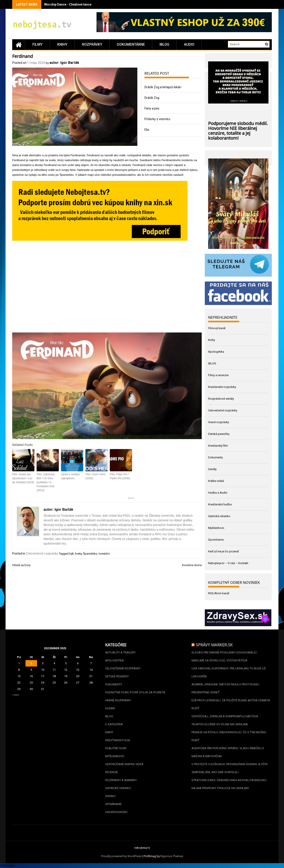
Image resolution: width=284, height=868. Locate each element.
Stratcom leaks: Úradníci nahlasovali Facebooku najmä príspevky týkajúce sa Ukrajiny (229, 784)
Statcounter (7, 865)
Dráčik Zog (152, 98)
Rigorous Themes (172, 856)
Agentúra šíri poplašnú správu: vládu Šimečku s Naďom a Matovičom (228, 752)
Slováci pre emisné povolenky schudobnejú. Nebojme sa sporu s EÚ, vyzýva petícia (224, 656)
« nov (16, 695)
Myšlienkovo (216, 528)
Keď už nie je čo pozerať (224, 551)
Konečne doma (192, 565)
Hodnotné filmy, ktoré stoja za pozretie (135, 692)
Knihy (62, 44)
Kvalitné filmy (116, 748)
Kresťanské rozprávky (222, 387)
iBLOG (164, 44)
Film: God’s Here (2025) (95, 476)
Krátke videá (216, 481)
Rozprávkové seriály (221, 399)
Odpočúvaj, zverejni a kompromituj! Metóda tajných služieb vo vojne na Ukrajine (225, 720)
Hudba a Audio (218, 493)
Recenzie (111, 772)
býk (72, 554)
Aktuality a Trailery (120, 652)
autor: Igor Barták (64, 63)
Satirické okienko (219, 516)
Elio (147, 130)
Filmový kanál (217, 328)
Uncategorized (116, 812)
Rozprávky (92, 44)
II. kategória (114, 724)
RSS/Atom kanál (219, 593)
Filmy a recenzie (218, 375)
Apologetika (216, 352)
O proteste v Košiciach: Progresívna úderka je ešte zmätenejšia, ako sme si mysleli (230, 768)
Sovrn (131, 498)
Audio (189, 44)
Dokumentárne (131, 44)
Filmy (37, 44)
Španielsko (90, 554)
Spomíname (216, 540)
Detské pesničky (219, 434)
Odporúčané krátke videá (124, 764)
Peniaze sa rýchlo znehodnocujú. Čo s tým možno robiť (229, 736)
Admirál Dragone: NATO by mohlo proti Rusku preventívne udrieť (225, 688)
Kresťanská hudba (220, 504)
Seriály (212, 469)
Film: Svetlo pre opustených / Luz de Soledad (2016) (23, 478)
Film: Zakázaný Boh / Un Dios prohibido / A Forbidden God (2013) (46, 482)
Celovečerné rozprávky (42, 553)
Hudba (110, 708)
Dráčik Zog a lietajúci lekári (163, 87)
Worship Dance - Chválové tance (68, 4)
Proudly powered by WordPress (121, 856)
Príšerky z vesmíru (157, 119)
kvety (78, 554)
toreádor (104, 554)
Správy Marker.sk (214, 644)
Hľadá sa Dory (21, 565)
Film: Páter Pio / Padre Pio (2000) (120, 476)
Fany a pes (152, 108)
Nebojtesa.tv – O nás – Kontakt (228, 563)
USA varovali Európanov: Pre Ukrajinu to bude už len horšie (229, 672)
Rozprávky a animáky (121, 780)
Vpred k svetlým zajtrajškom (70, 476)
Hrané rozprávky (219, 422)
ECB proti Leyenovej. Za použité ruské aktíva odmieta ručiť (231, 704)
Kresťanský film (218, 446)
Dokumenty (215, 457)
